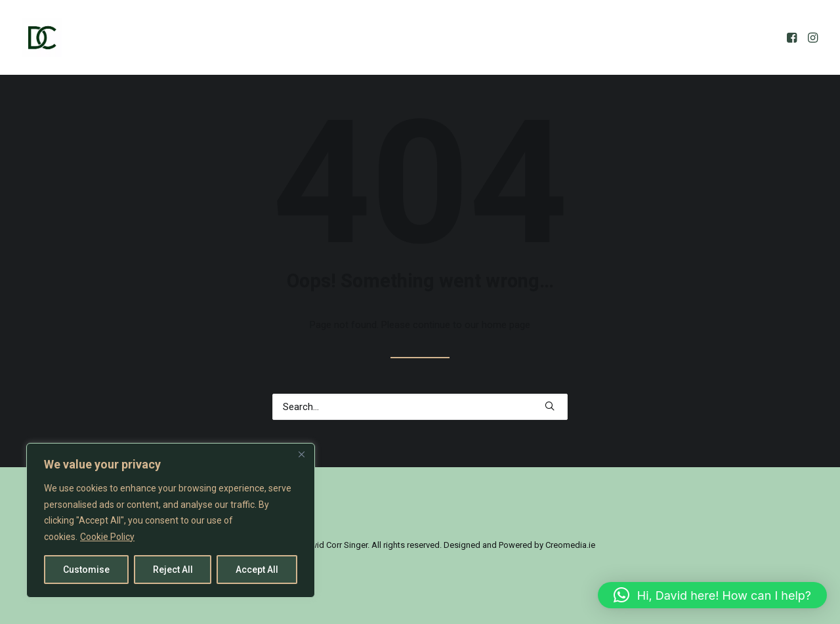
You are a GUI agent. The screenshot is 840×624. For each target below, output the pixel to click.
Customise (86, 570)
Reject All (173, 570)
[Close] (301, 454)
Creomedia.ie (570, 545)
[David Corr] (42, 37)
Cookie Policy (107, 537)
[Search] (420, 407)
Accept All (257, 570)
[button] (793, 37)
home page (506, 325)
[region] (171, 520)
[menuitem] (793, 37)
